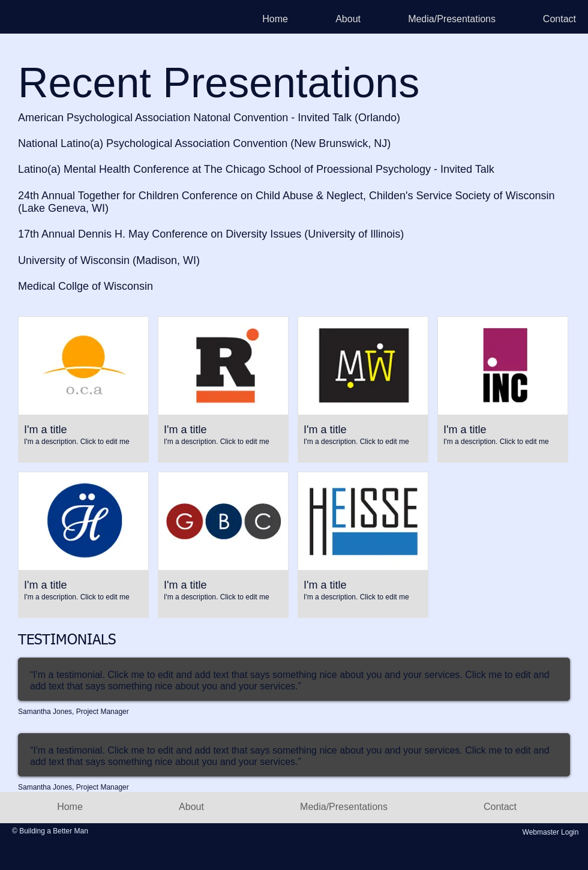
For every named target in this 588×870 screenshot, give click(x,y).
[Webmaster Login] (550, 833)
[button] (83, 389)
